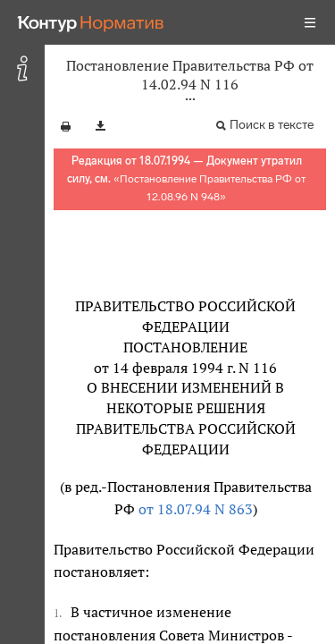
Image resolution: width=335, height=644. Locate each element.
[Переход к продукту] (91, 22)
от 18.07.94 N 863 (196, 509)
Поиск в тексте (272, 125)
